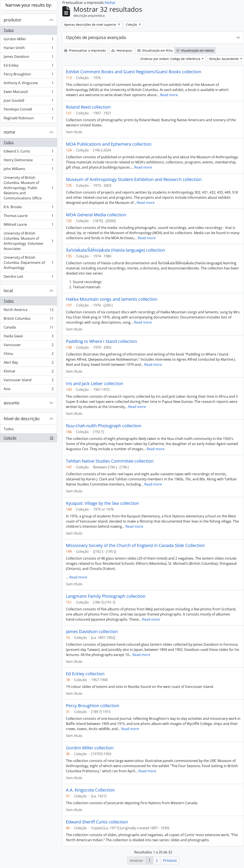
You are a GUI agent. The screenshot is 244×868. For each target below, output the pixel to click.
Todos (9, 30)
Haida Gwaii (28, 337)
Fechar (110, 3)
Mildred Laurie (28, 225)
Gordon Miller (28, 40)
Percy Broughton (28, 75)
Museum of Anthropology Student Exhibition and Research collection (134, 179)
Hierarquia (122, 50)
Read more (169, 95)
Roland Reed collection (88, 107)
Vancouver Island (28, 381)
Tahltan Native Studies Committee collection (110, 461)
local (8, 291)
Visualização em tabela (195, 50)
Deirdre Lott (28, 277)
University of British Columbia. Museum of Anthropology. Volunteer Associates (28, 241)
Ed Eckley (28, 66)
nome (9, 132)
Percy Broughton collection (93, 706)
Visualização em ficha (155, 50)
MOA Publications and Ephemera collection (109, 144)
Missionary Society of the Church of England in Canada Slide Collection (135, 545)
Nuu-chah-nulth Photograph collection (104, 426)
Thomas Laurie (28, 217)
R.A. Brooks (28, 208)
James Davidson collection (92, 632)
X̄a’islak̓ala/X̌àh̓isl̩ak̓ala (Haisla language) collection (115, 250)
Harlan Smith (28, 49)
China (28, 355)
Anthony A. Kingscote (28, 84)
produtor (13, 20)
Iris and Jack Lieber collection (94, 384)
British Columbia (28, 319)
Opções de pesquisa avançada (96, 37)
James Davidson (28, 58)
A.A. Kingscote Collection (90, 790)
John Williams (28, 170)
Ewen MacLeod (28, 93)
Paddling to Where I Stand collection (101, 341)
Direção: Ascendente (224, 59)
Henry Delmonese (28, 161)
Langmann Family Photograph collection (106, 596)
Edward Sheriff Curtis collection (97, 822)
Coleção (28, 439)
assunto (12, 403)
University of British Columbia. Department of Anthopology (28, 263)
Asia (28, 390)
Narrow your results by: (29, 5)
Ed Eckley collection (85, 674)
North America (28, 311)
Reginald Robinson (28, 119)
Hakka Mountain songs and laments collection (112, 299)
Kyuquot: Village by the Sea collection (102, 503)
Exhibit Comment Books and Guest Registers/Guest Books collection (134, 72)
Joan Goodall (28, 101)
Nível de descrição (22, 419)
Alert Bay (28, 363)
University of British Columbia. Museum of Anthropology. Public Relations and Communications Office (28, 188)
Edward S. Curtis (28, 152)
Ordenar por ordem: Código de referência (171, 59)
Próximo (170, 861)
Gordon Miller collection (90, 748)
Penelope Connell (28, 110)
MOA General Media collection (96, 215)
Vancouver (28, 346)
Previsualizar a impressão (85, 50)
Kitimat (28, 372)
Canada (28, 328)
